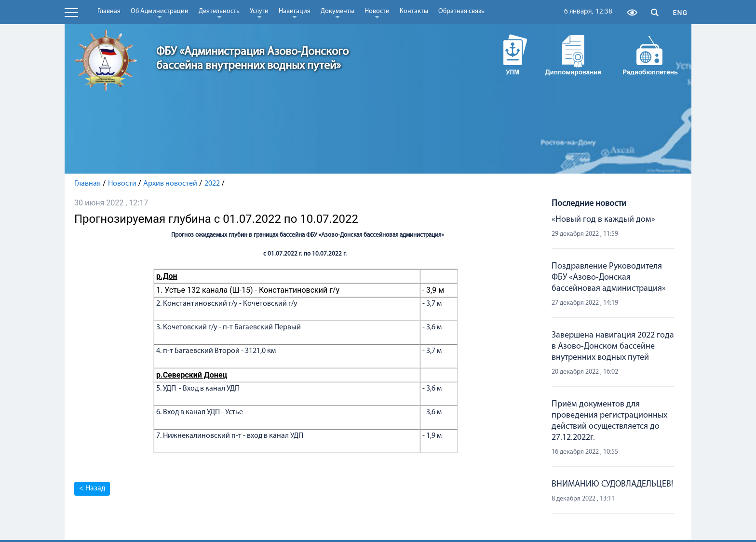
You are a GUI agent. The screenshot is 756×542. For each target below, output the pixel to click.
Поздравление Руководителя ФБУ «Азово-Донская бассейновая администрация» (609, 278)
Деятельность (219, 13)
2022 (212, 184)
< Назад (92, 488)
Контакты (414, 11)
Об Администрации (160, 13)
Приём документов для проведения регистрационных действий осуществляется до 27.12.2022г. (609, 421)
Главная (109, 11)
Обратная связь (461, 11)
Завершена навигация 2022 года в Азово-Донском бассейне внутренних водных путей (613, 346)
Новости (377, 13)
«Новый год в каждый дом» (603, 220)
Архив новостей (170, 184)
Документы (337, 13)
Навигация (295, 13)
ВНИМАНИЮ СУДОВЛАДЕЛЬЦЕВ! (612, 484)
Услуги (259, 13)
